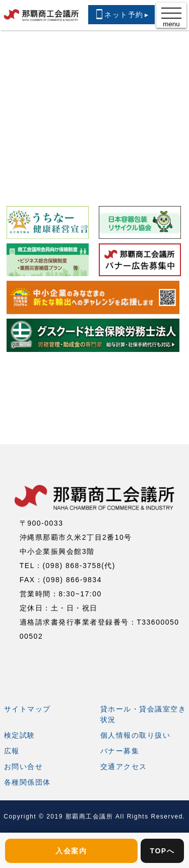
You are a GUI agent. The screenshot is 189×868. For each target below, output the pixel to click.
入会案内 (71, 851)
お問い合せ (24, 767)
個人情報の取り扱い (136, 735)
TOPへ (163, 851)
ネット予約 (121, 14)
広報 (12, 751)
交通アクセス (124, 767)
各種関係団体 (27, 782)
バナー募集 (120, 751)
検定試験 (20, 735)
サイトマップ (27, 709)
